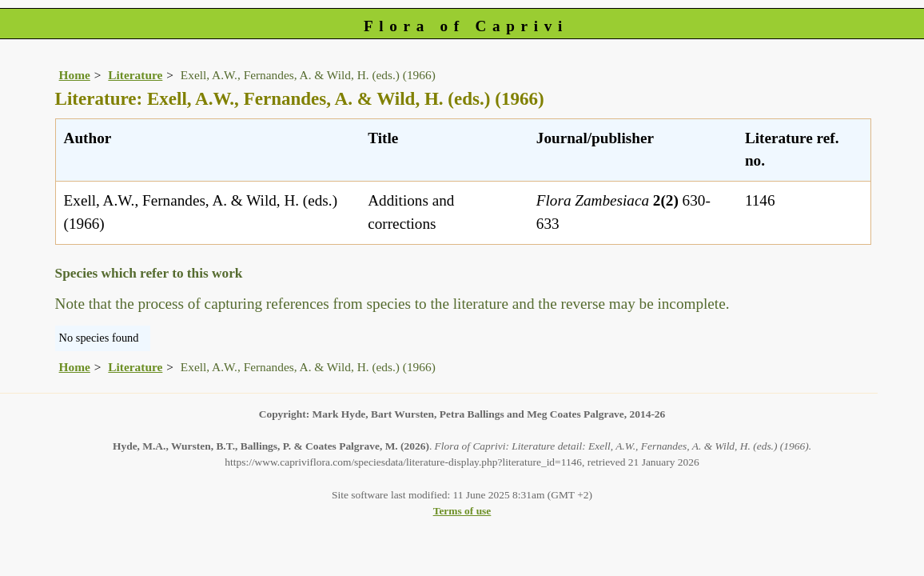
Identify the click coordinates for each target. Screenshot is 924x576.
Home (75, 75)
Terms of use (462, 511)
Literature (135, 75)
